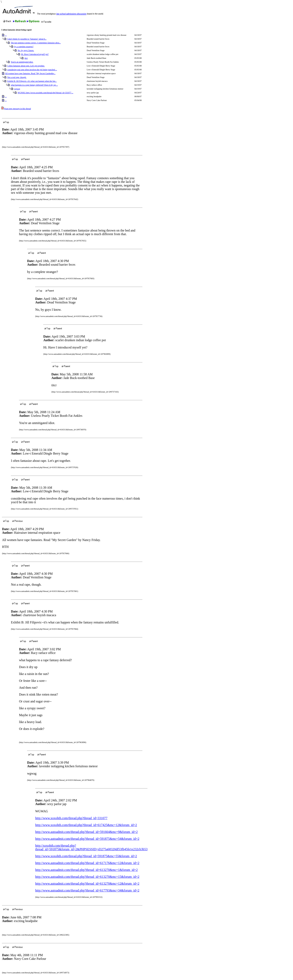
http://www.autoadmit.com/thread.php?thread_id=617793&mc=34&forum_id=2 (87, 890)
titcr (26, 58)
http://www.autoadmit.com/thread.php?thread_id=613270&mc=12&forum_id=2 (87, 884)
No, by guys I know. (26, 50)
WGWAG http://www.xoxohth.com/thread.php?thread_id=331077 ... (45, 93)
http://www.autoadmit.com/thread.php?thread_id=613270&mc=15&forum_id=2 (87, 877)
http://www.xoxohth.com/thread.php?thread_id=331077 (71, 818)
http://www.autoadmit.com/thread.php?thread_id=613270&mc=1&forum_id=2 (86, 870)
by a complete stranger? (24, 47)
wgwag (17, 89)
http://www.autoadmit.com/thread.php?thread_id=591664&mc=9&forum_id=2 (86, 832)
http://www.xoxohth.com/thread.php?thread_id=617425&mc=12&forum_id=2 (86, 825)
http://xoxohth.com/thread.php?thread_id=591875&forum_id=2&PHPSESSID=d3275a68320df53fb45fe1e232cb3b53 (91, 847)
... (6, 35)
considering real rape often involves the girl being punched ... (32, 70)
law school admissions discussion (71, 14)
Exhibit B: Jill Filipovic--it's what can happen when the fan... (32, 81)
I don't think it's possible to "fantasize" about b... (27, 39)
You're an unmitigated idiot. (22, 62)
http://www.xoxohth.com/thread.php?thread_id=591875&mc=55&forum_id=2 (86, 856)
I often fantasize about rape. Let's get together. (26, 66)
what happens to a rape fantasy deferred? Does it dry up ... (34, 85)
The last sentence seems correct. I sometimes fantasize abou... (36, 43)
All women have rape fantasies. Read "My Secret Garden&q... (30, 73)
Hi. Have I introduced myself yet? (35, 54)
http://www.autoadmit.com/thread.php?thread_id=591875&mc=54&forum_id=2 (87, 839)
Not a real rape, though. (17, 77)
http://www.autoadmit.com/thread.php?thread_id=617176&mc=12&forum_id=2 (87, 863)
